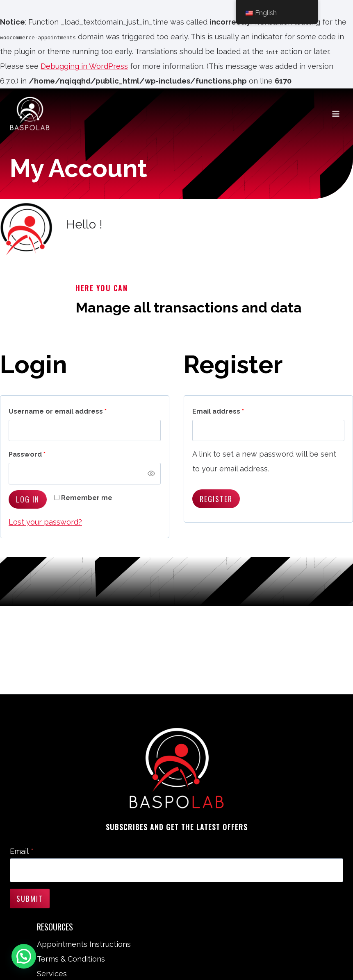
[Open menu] (336, 114)
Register (216, 499)
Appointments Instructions (84, 944)
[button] (25, 956)
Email (22, 851)
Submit (30, 899)
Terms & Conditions (71, 959)
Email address (220, 412)
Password (29, 455)
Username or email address (60, 412)
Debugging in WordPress (84, 66)
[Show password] (151, 474)
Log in (28, 499)
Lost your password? (45, 522)
